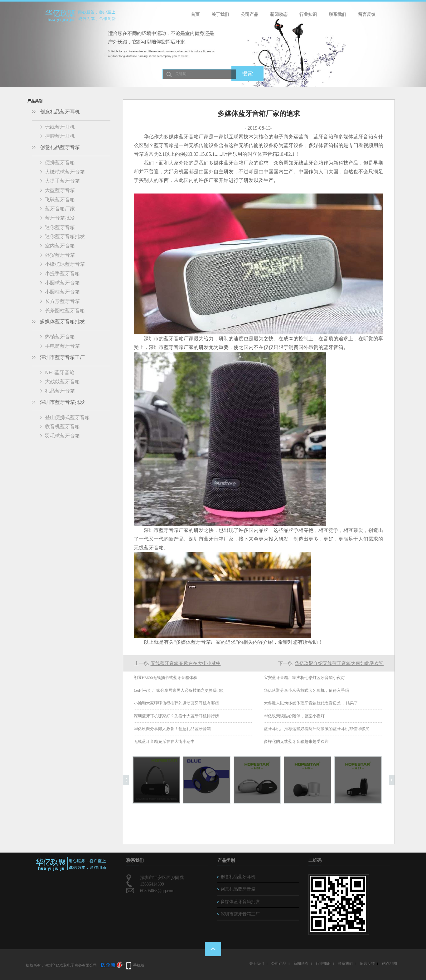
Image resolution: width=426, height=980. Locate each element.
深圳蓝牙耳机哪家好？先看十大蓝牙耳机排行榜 (176, 716)
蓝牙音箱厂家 (60, 209)
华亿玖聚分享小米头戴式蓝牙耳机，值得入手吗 (306, 690)
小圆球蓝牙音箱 (62, 283)
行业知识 (308, 14)
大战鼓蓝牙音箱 (62, 382)
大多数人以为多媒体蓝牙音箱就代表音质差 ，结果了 (311, 703)
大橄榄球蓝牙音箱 (65, 172)
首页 (195, 14)
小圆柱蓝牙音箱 (62, 292)
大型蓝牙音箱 (60, 190)
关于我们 (220, 14)
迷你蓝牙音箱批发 (65, 236)
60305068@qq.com (157, 891)
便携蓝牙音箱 (60, 163)
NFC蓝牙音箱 (60, 373)
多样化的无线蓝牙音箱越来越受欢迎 (296, 741)
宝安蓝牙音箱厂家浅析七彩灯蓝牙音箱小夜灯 (304, 678)
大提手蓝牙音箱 (62, 181)
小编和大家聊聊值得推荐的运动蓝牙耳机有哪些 (176, 703)
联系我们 (337, 14)
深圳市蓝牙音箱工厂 (62, 357)
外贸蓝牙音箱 (60, 255)
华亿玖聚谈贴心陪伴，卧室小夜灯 (294, 716)
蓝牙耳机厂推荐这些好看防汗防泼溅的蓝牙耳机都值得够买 (317, 729)
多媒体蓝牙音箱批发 (62, 321)
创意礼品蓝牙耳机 (60, 112)
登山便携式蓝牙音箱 (67, 417)
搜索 (247, 74)
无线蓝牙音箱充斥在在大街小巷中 (186, 663)
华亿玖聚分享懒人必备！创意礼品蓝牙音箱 (172, 729)
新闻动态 (279, 14)
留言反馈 (367, 14)
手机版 (139, 965)
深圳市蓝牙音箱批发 (62, 402)
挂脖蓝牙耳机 (60, 136)
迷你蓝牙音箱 (60, 227)
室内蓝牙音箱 (60, 246)
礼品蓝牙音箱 (60, 391)
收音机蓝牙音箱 (62, 426)
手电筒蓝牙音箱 (62, 346)
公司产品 (249, 14)
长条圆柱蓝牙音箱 (65, 311)
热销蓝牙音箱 (60, 337)
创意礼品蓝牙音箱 (60, 147)
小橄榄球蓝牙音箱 (65, 264)
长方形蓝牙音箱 (62, 301)
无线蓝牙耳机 (60, 127)
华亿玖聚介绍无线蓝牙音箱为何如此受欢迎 (339, 663)
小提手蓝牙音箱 (62, 273)
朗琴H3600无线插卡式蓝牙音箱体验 (166, 678)
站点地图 (390, 963)
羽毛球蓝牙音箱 (62, 436)
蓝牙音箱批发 (60, 218)
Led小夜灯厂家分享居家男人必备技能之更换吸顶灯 (179, 690)
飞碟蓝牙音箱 (60, 200)
